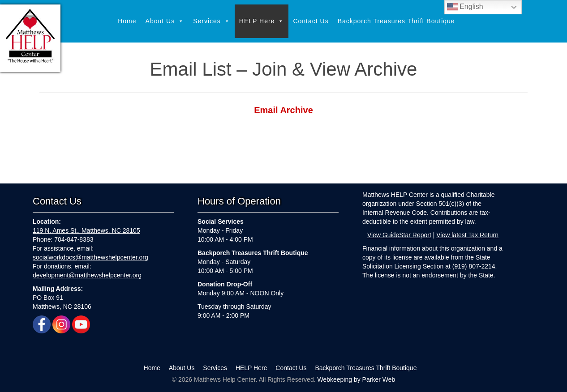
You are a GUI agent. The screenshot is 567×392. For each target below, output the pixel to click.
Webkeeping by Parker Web (356, 379)
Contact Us (311, 21)
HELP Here (262, 21)
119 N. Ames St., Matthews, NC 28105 (86, 230)
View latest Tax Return (467, 235)
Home (127, 21)
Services (212, 21)
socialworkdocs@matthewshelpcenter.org (90, 257)
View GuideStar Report (399, 235)
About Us (165, 21)
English (465, 7)
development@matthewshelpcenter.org (87, 275)
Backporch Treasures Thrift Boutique (396, 21)
